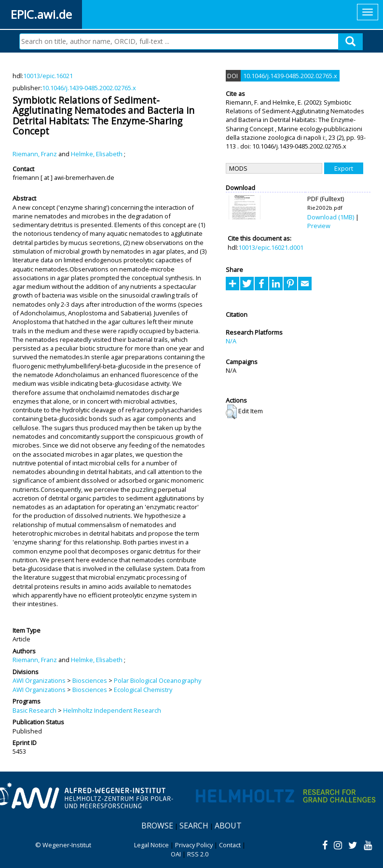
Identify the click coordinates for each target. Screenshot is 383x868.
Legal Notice (151, 845)
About (228, 826)
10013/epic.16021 (48, 76)
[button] (231, 412)
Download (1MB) (331, 217)
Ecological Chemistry (143, 690)
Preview (319, 226)
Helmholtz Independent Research (112, 710)
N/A (231, 341)
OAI (176, 854)
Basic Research (34, 710)
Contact (230, 845)
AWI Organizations (39, 680)
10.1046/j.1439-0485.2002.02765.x (89, 88)
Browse (157, 826)
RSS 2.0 (198, 854)
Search (194, 826)
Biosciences (90, 680)
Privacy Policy (194, 845)
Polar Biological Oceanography (157, 680)
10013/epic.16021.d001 (271, 247)
